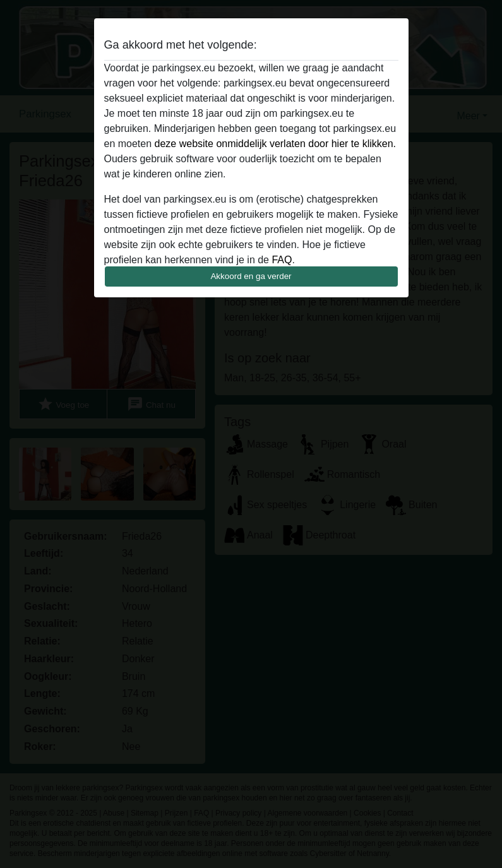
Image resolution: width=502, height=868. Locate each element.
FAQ (282, 260)
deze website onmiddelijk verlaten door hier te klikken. (275, 144)
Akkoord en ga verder (251, 276)
